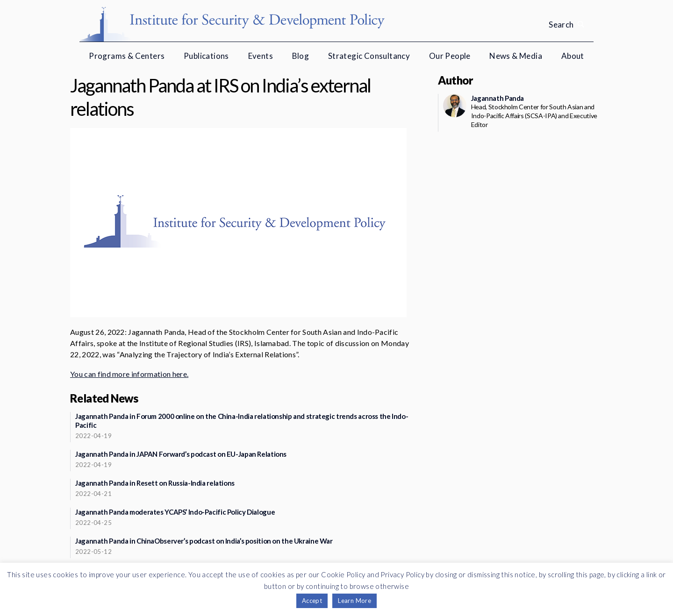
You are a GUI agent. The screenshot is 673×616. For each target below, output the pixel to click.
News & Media (516, 56)
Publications (206, 56)
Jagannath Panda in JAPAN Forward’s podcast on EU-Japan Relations (181, 454)
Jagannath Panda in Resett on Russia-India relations (155, 483)
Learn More (354, 601)
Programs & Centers (127, 56)
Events (261, 56)
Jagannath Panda (498, 98)
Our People (450, 56)
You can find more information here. (129, 374)
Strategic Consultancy (369, 56)
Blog (301, 56)
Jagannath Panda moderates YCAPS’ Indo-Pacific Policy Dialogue (175, 512)
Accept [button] (312, 601)
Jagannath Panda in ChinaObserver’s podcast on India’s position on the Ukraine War (204, 541)
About (573, 56)
